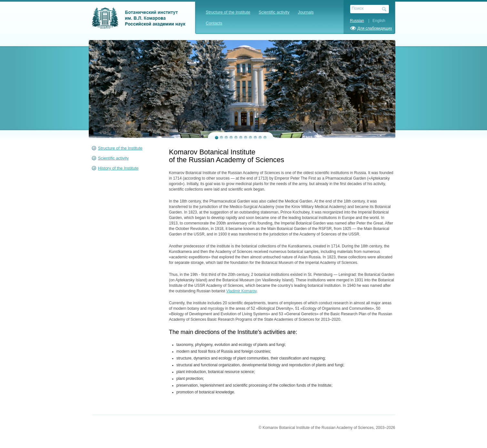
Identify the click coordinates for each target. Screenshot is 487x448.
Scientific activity (274, 12)
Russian (357, 21)
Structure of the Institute (228, 12)
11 (265, 138)
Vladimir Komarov (241, 291)
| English (375, 21)
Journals (306, 12)
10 (260, 138)
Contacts (214, 23)
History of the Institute (118, 168)
